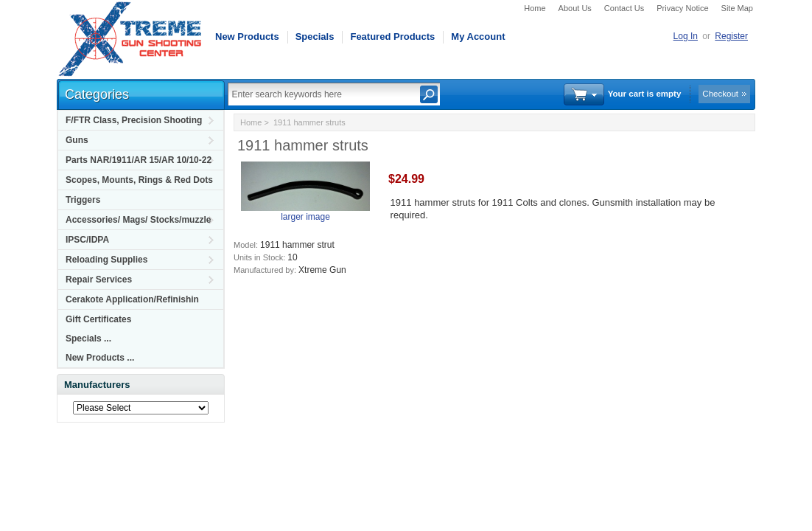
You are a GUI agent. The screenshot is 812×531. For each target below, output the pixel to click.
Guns (77, 140)
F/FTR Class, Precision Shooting (134, 120)
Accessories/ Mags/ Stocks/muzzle (138, 220)
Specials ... (88, 339)
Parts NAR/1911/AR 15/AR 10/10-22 (139, 160)
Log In (686, 36)
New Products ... (100, 358)
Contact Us (624, 8)
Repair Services (99, 280)
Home (535, 8)
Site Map (737, 8)
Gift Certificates (98, 319)
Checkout (720, 94)
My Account (478, 37)
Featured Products (392, 37)
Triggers (83, 200)
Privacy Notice (682, 8)
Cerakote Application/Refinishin (132, 299)
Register (731, 36)
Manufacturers (97, 385)
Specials (315, 37)
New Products (247, 37)
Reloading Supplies (106, 260)
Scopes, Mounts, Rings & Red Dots (139, 180)
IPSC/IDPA (87, 240)
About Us (575, 8)
